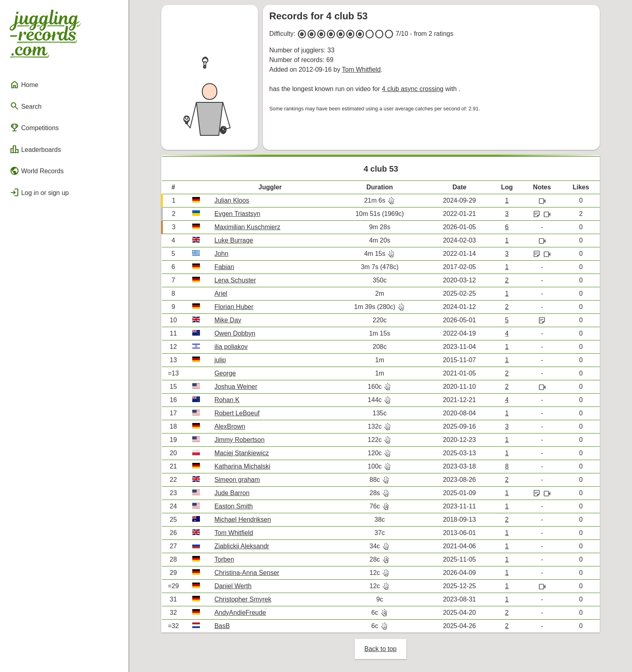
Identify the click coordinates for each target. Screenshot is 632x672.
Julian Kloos (232, 200)
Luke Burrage (234, 240)
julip (220, 360)
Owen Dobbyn (235, 333)
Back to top (380, 649)
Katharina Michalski (242, 466)
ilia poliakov (231, 347)
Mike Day (228, 320)
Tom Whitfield (361, 69)
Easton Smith (234, 506)
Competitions (34, 128)
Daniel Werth (233, 586)
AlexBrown (230, 426)
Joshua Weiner (236, 387)
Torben (224, 559)
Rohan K (227, 400)
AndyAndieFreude (240, 613)
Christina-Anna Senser (247, 573)
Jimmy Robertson (239, 440)
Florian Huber (234, 307)
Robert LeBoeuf (237, 413)
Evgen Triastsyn (237, 214)
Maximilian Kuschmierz (247, 227)
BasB (222, 626)
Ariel (221, 293)
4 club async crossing (413, 89)
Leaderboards (35, 149)
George (225, 373)
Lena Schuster (235, 280)
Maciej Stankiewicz (242, 453)
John (221, 254)
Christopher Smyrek (243, 599)
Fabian (224, 267)
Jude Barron (232, 493)
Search (26, 106)
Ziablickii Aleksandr (242, 546)
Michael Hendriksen (243, 520)
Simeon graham (237, 480)
